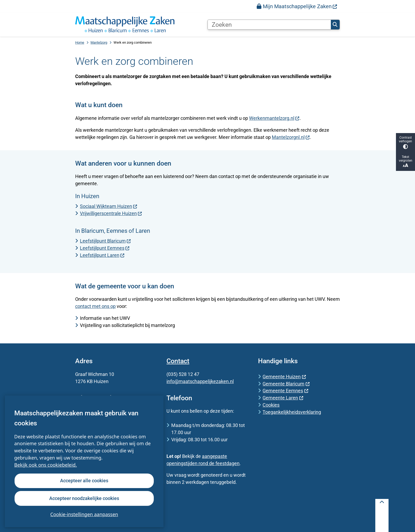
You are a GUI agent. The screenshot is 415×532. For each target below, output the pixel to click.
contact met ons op (95, 306)
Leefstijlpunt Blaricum (105, 241)
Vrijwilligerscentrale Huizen (111, 213)
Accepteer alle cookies (84, 481)
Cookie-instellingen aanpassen (84, 514)
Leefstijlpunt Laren (102, 255)
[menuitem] (297, 6)
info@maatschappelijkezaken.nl (200, 381)
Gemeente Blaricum (286, 384)
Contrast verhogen (405, 142)
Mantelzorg (99, 42)
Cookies (271, 405)
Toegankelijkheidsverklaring (292, 412)
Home (80, 42)
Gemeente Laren (283, 398)
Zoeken (335, 25)
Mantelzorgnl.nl (291, 137)
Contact (178, 361)
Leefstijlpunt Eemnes (105, 248)
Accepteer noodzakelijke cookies (84, 498)
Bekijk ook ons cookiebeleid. (46, 465)
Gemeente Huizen (284, 377)
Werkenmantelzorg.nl (274, 118)
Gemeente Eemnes (285, 391)
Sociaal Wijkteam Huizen (109, 206)
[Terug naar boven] (382, 515)
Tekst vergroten (405, 162)
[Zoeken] (269, 25)
